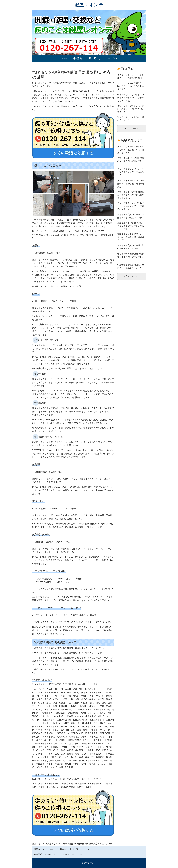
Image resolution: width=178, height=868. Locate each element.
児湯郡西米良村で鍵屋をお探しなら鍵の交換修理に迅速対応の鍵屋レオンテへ (131, 206)
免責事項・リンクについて (46, 854)
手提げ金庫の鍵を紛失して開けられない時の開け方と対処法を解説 (131, 109)
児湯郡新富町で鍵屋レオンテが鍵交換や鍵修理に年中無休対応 (131, 172)
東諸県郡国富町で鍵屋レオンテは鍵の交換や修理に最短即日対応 (131, 237)
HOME (64, 58)
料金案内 (77, 58)
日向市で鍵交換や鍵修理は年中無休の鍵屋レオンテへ (131, 247)
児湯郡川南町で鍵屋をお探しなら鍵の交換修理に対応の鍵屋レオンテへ (131, 150)
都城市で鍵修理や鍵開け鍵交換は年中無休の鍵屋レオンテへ (131, 257)
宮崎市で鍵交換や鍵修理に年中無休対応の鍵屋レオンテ (131, 267)
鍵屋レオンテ (40, 849)
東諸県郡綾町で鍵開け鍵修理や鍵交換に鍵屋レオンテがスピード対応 (131, 226)
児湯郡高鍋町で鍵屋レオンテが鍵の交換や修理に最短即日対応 (131, 184)
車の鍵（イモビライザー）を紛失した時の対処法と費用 (131, 76)
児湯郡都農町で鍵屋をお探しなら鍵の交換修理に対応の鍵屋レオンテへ (131, 195)
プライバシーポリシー (72, 854)
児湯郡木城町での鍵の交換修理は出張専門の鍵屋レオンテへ (131, 161)
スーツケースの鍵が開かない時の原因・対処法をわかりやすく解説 (131, 86)
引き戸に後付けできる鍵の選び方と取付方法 (131, 119)
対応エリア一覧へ (132, 276)
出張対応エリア (95, 58)
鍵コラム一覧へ (132, 129)
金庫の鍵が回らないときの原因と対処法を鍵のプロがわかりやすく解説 (131, 98)
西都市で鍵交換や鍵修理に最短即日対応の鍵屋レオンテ (131, 216)
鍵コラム (113, 58)
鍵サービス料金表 (58, 849)
